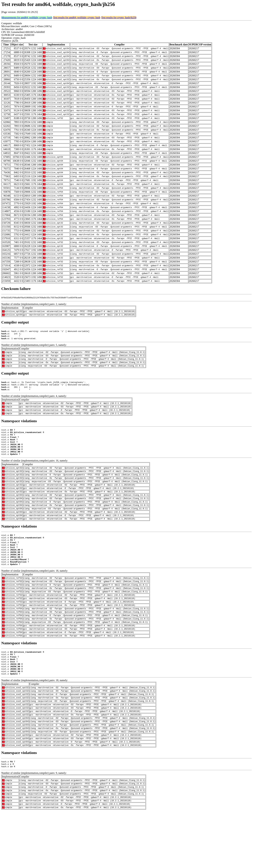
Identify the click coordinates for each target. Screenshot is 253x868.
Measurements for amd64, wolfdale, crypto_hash (27, 18)
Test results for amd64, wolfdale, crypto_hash (77, 18)
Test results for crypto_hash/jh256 (119, 18)
